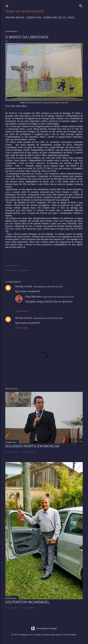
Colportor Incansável (27, 602)
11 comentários (28, 452)
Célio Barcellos (33, 297)
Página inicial (15, 18)
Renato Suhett (24, 286)
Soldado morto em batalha (32, 446)
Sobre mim (34, 18)
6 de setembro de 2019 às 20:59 (48, 287)
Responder (22, 311)
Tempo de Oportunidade (25, 11)
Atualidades (23, 270)
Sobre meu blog (55, 18)
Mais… (72, 18)
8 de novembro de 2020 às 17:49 (58, 297)
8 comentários (28, 608)
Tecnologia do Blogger (44, 628)
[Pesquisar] (81, 5)
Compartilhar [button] (12, 266)
